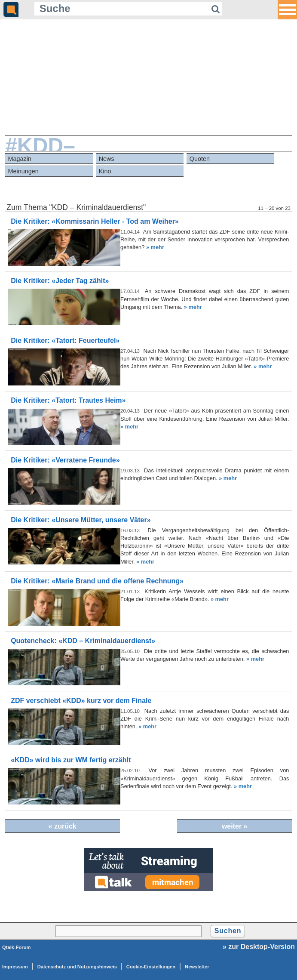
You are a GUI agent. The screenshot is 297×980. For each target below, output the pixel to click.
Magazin (20, 159)
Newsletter (197, 967)
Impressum (15, 967)
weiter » (235, 826)
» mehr (155, 247)
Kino (105, 171)
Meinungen (23, 171)
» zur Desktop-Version (259, 947)
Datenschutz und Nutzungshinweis (77, 967)
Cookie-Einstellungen (151, 967)
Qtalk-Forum (17, 947)
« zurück (63, 826)
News (107, 159)
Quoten (200, 159)
